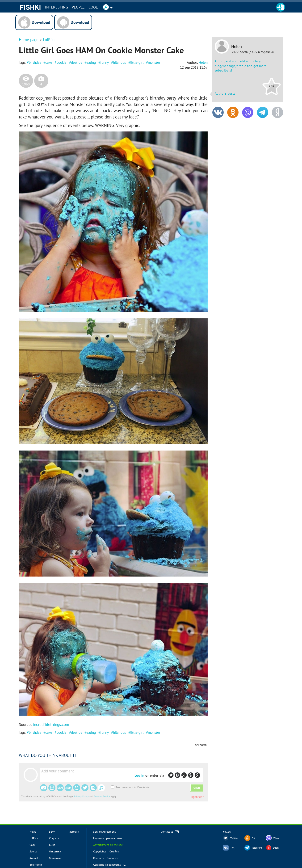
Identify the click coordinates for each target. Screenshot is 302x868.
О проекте (113, 858)
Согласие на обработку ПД (109, 865)
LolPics (49, 40)
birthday (35, 62)
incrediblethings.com (51, 725)
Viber (276, 838)
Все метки (36, 865)
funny (104, 62)
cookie (62, 62)
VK (233, 848)
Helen (237, 46)
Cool (93, 7)
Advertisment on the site (108, 845)
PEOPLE (78, 7)
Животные (55, 858)
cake (49, 62)
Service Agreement (104, 832)
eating (91, 62)
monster (154, 62)
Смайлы (114, 851)
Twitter (234, 838)
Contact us (170, 832)
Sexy (52, 832)
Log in (139, 775)
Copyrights (100, 851)
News (33, 832)
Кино (52, 845)
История (74, 832)
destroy (76, 62)
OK (254, 838)
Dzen (276, 848)
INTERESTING (57, 7)
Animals (34, 858)
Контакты (99, 858)
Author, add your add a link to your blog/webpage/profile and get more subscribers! (241, 66)
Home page (29, 40)
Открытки (55, 851)
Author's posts (225, 93)
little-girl (137, 62)
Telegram (257, 848)
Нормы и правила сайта (108, 838)
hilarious (119, 62)
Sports (33, 851)
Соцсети (54, 838)
